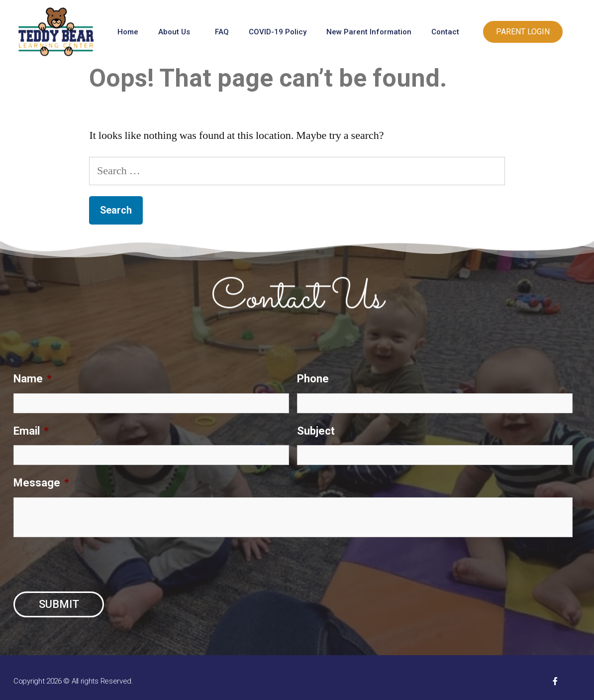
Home (128, 32)
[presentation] (89, 565)
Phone (313, 379)
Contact (448, 32)
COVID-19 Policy (278, 32)
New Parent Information (369, 32)
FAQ (222, 32)
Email (31, 431)
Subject (316, 431)
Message (41, 483)
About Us (177, 32)
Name (33, 379)
